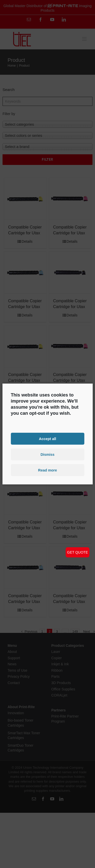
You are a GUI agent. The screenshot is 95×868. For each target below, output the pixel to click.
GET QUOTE (78, 552)
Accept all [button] (48, 439)
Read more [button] (47, 470)
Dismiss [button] (48, 455)
